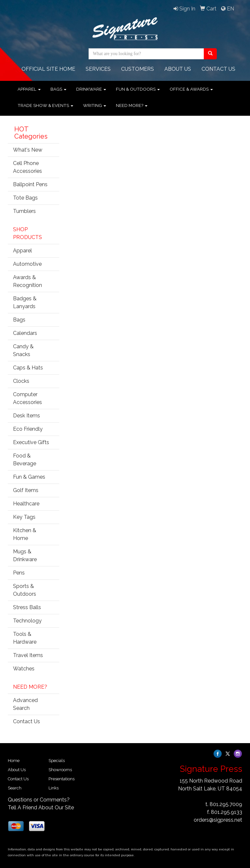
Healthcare (26, 504)
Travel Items (28, 655)
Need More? (132, 105)
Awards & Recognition (28, 281)
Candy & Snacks (23, 350)
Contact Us (27, 721)
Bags (58, 89)
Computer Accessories (28, 398)
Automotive (27, 264)
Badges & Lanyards (25, 302)
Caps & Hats (28, 368)
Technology (27, 621)
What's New (28, 150)
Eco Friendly (28, 429)
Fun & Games (29, 477)
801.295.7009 (226, 804)
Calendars (25, 333)
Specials (57, 761)
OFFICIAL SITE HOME (48, 69)
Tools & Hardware (25, 638)
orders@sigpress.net (218, 820)
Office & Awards (191, 89)
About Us (17, 770)
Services (98, 69)
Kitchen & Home (25, 534)
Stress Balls (27, 607)
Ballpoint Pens (30, 184)
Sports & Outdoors (25, 590)
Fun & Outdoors (138, 89)
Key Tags (24, 517)
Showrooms (60, 770)
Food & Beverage (25, 460)
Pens (19, 573)
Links (54, 788)
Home (14, 761)
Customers (138, 69)
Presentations (62, 779)
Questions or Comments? (39, 800)
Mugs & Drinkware (25, 555)
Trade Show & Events (45, 105)
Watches (24, 669)
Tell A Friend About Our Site (41, 808)
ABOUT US (178, 69)
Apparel (29, 89)
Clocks (21, 381)
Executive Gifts (31, 442)
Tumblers (24, 211)
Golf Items (26, 490)
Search (15, 788)
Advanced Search (25, 704)
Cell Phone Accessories (28, 167)
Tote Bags (25, 198)
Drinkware (91, 89)
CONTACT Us (218, 69)
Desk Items (27, 416)
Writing (95, 105)
